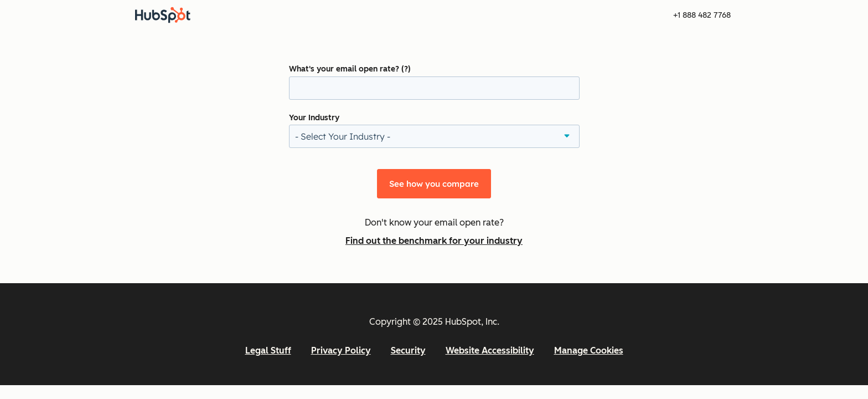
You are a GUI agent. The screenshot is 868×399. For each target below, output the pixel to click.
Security (408, 351)
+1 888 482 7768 (702, 15)
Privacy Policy (341, 351)
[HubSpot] (163, 15)
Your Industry (314, 118)
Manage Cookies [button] (589, 351)
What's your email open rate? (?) (350, 69)
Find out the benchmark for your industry (434, 241)
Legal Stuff (268, 351)
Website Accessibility (490, 351)
